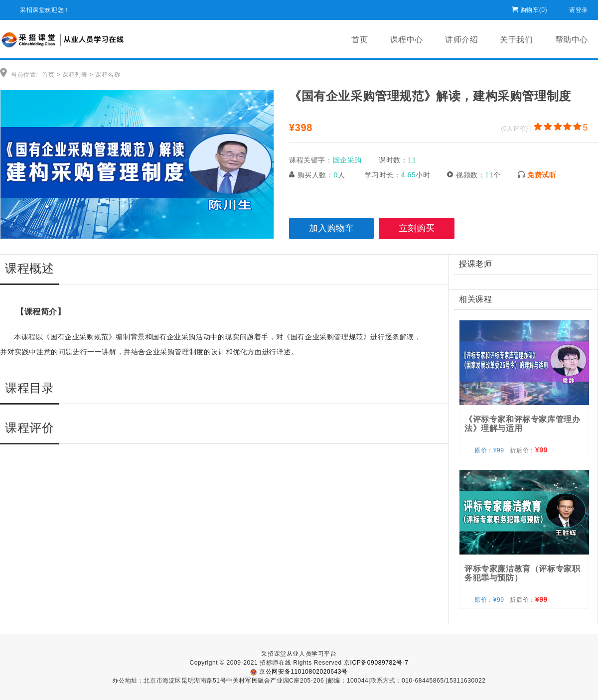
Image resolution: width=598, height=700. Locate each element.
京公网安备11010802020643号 (299, 672)
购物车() (534, 8)
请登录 (579, 8)
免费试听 (542, 175)
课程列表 (75, 75)
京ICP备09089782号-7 (376, 663)
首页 (360, 40)
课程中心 (407, 40)
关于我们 (516, 40)
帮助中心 (572, 40)
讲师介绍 (461, 40)
